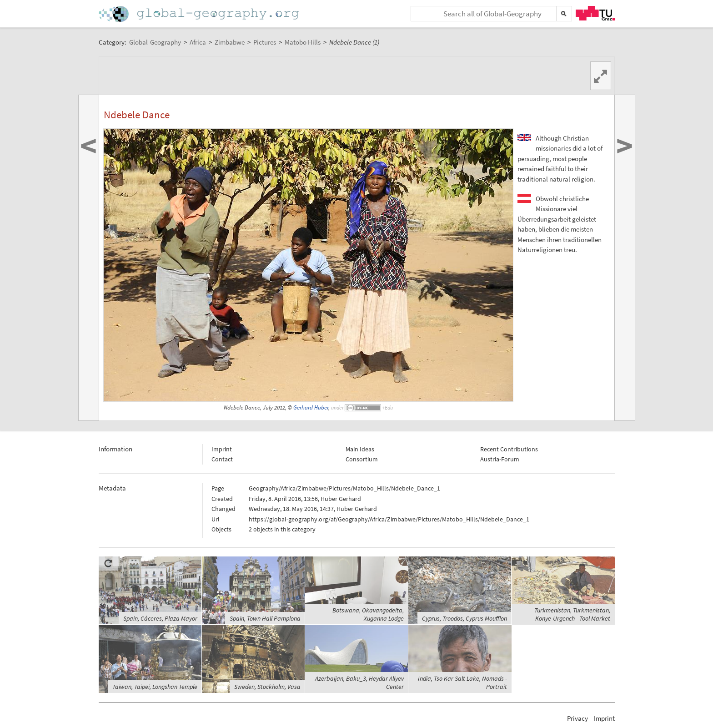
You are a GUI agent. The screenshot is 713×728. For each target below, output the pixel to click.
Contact (222, 459)
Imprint (222, 449)
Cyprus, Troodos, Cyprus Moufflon (464, 618)
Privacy (577, 718)
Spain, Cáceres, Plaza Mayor (160, 618)
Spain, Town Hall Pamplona (265, 618)
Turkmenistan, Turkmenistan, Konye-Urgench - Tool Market (572, 614)
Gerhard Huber (311, 407)
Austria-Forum (500, 459)
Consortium (362, 459)
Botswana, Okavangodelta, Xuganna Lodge (368, 614)
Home (200, 14)
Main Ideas (360, 449)
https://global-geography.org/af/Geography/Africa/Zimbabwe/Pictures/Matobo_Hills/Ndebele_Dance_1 (389, 519)
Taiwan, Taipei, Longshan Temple (155, 687)
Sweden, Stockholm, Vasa (267, 687)
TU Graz (595, 13)
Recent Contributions (509, 449)
